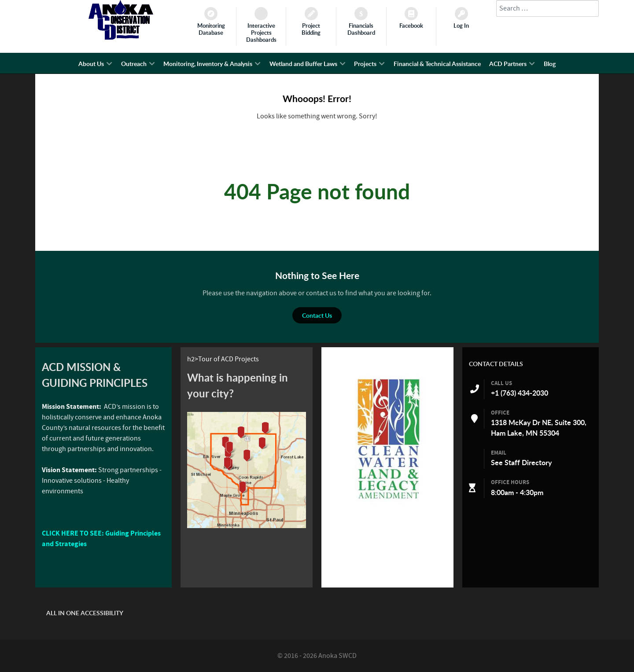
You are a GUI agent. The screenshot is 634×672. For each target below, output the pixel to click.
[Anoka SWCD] (121, 37)
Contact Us (317, 315)
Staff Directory (528, 463)
